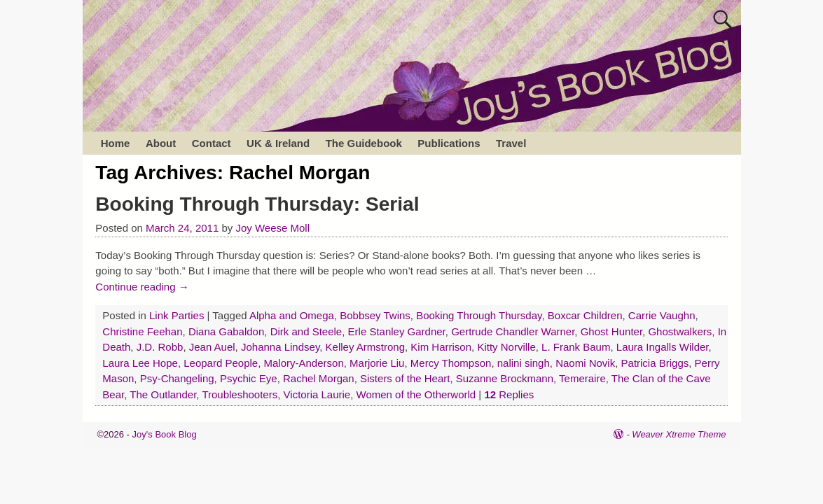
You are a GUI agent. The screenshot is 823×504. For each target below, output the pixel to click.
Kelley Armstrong (365, 347)
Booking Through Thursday (479, 315)
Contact (212, 143)
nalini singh (524, 363)
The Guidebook (364, 143)
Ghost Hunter (611, 331)
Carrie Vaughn (662, 315)
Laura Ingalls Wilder (663, 347)
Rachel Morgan (319, 378)
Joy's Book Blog (165, 434)
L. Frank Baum (576, 347)
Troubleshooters (240, 394)
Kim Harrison (441, 347)
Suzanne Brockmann (505, 378)
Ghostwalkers (680, 331)
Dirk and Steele (306, 331)
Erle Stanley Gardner (397, 331)
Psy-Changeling (177, 378)
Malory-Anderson (304, 363)
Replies (509, 394)
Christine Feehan (142, 331)
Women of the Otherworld (416, 394)
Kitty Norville (506, 347)
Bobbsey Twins (375, 315)
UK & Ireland (278, 143)
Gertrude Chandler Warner (513, 331)
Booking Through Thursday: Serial (257, 204)
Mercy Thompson (451, 363)
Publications (449, 143)
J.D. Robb (160, 347)
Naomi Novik (585, 363)
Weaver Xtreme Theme (679, 434)
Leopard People (221, 363)
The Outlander (163, 394)
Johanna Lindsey (280, 347)
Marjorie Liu (377, 363)
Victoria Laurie (317, 394)
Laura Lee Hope (140, 363)
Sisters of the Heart (405, 378)
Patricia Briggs (655, 363)
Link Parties (177, 315)
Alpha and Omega (292, 315)
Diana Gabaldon (226, 331)
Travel (511, 143)
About (161, 143)
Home (116, 143)
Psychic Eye (249, 378)
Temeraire (582, 378)
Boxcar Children (585, 315)
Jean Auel (212, 347)
